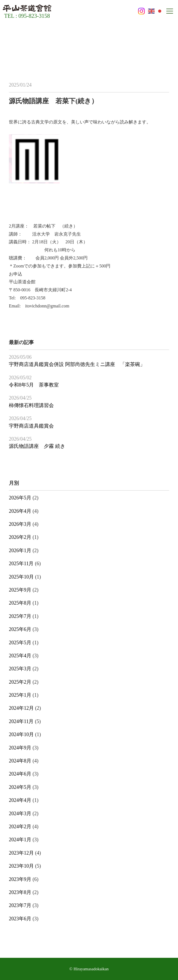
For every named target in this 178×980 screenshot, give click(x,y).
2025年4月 (20, 656)
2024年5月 (20, 787)
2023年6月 (20, 919)
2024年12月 (21, 708)
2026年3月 (20, 524)
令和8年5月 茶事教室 (34, 385)
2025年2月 (20, 682)
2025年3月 (20, 669)
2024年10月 (21, 734)
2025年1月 (20, 695)
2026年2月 (20, 537)
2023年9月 (20, 879)
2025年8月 (20, 603)
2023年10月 (21, 866)
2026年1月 (20, 550)
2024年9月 (20, 748)
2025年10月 (21, 577)
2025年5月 (20, 643)
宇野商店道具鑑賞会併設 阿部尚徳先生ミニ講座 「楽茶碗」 (77, 364)
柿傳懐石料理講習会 (31, 405)
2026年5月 (20, 498)
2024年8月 (20, 761)
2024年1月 (20, 840)
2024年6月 (20, 774)
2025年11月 (21, 564)
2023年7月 (20, 905)
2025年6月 (20, 629)
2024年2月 (20, 827)
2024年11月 (21, 721)
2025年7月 (20, 616)
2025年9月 (20, 590)
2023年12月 (21, 853)
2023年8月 (20, 892)
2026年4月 (20, 511)
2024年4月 (20, 800)
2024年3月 (20, 814)
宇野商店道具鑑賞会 (31, 426)
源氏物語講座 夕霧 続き (37, 446)
